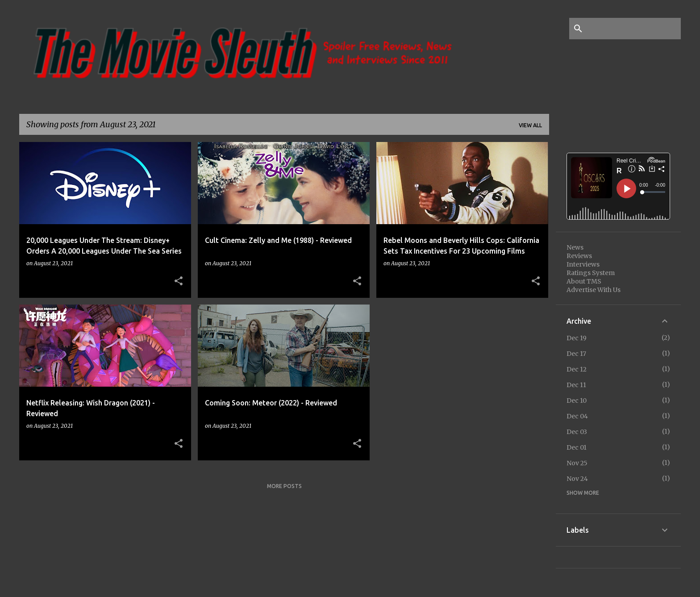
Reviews (579, 256)
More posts (284, 486)
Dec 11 (576, 385)
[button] (179, 281)
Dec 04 (577, 416)
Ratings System (591, 273)
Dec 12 (577, 369)
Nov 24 (577, 479)
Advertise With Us (594, 290)
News (575, 247)
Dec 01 (577, 447)
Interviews (583, 264)
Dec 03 (577, 432)
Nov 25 (577, 463)
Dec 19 (577, 338)
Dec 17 (576, 354)
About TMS (584, 281)
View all (530, 125)
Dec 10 (577, 401)
